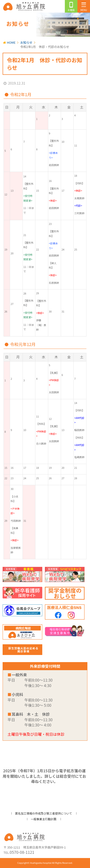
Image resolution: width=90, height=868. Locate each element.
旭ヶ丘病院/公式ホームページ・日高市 (25, 6)
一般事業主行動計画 (43, 819)
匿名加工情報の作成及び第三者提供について (44, 813)
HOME (11, 42)
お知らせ (26, 42)
